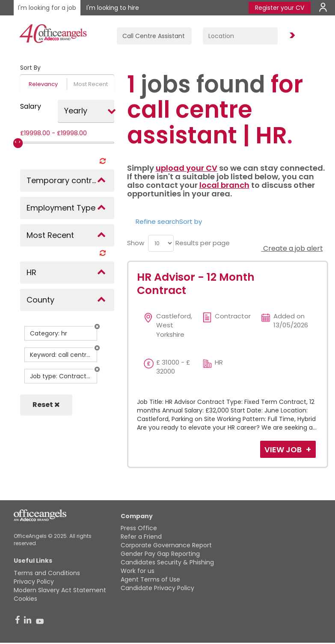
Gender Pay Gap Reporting (160, 554)
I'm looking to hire (113, 8)
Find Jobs (291, 36)
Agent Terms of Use (150, 579)
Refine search (157, 221)
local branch (224, 185)
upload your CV (187, 168)
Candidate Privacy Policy (157, 588)
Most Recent (91, 84)
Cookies (25, 599)
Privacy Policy (34, 582)
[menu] (161, 243)
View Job (284, 450)
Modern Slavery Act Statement (60, 590)
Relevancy (43, 84)
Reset (46, 405)
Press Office (139, 528)
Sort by (191, 221)
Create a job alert (292, 248)
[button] (97, 326)
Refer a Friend (141, 537)
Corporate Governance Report (166, 545)
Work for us (138, 571)
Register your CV (280, 8)
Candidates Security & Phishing (167, 562)
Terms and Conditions (47, 573)
